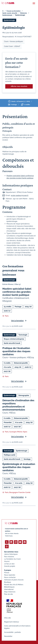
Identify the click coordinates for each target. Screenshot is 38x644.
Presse (7, 573)
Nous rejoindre (10, 575)
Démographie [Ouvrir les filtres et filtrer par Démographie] (24, 395)
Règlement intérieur (12, 622)
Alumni (7, 561)
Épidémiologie (7, 15)
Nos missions (9, 557)
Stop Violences (10, 592)
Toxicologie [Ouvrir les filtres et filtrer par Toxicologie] (23, 335)
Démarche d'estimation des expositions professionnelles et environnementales (18, 405)
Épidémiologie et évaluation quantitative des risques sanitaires (19, 467)
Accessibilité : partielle (12, 632)
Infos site (7, 618)
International (9, 589)
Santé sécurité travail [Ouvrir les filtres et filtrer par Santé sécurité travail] (12, 343)
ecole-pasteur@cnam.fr (20, 195)
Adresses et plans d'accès (14, 580)
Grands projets (10, 566)
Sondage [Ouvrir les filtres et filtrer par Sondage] (27, 459)
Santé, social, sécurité (10, 13)
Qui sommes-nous (11, 552)
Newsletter (8, 636)
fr (3, 11)
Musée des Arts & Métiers (14, 585)
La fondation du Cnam (12, 559)
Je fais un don (9, 564)
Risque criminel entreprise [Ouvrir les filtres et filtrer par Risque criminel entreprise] (14, 339)
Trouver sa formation (13, 11)
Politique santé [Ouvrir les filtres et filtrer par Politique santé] (10, 455)
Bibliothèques (9, 587)
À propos (8, 570)
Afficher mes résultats (19, 86)
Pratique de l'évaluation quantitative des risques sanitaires (16, 351)
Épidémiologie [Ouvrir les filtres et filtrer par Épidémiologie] (9, 20)
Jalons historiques (11, 554)
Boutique (8, 582)
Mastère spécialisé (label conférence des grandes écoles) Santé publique (17, 292)
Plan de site (9, 594)
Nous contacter (10, 577)
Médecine (24, 13)
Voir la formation (17, 321)
